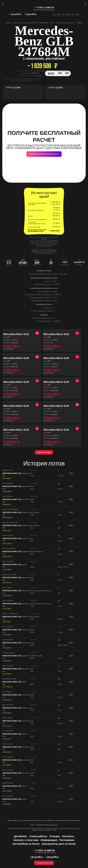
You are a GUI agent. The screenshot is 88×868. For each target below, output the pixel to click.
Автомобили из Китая (26, 844)
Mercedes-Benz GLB (21, 334)
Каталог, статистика (26, 840)
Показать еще (44, 452)
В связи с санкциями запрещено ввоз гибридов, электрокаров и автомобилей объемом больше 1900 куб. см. (44, 251)
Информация (49, 840)
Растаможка (67, 840)
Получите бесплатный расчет (44, 154)
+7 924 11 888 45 (45, 7)
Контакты (68, 836)
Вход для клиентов (44, 863)
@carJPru (16, 14)
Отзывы (55, 836)
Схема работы (38, 836)
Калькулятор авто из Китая (59, 844)
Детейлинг (21, 836)
